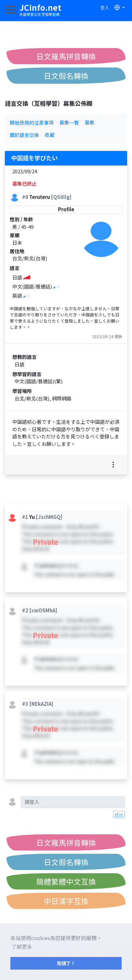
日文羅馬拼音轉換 (66, 56)
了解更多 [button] (22, 947)
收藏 (50, 135)
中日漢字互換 (66, 901)
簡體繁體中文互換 (66, 881)
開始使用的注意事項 (32, 122)
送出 (119, 815)
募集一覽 (69, 122)
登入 (105, 7)
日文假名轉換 (66, 76)
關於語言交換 (24, 135)
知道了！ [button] (66, 963)
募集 (90, 122)
